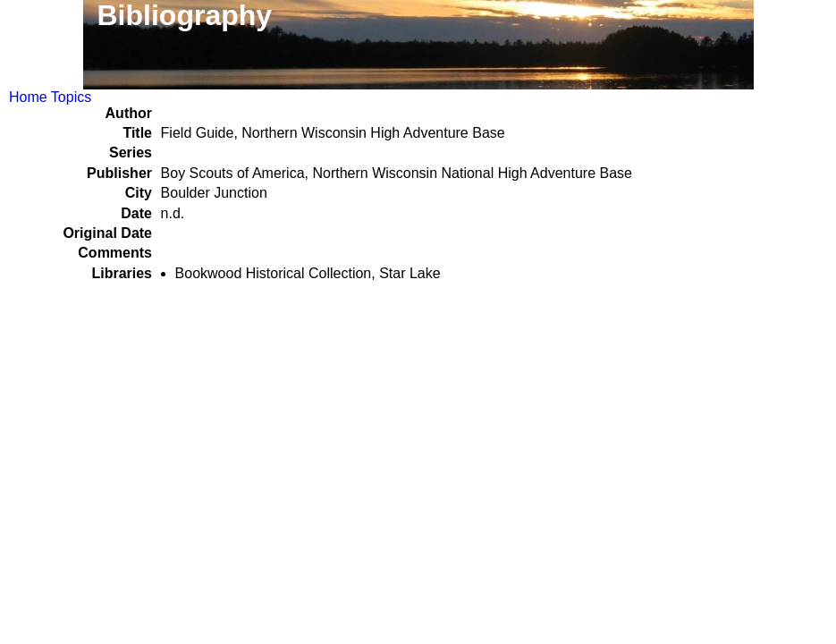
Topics (71, 97)
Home (28, 97)
